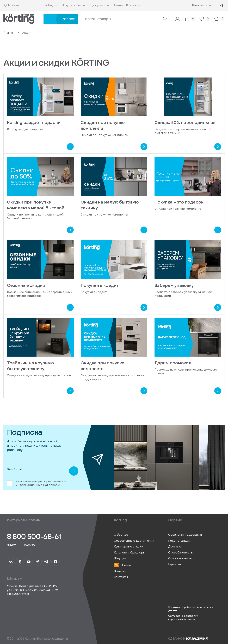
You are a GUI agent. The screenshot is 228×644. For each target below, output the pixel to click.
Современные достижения (134, 541)
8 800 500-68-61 (34, 536)
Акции (122, 565)
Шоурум (120, 558)
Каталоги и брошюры (130, 553)
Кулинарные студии (128, 547)
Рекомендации (179, 541)
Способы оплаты (181, 553)
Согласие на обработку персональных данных (183, 618)
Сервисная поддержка (185, 535)
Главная (9, 33)
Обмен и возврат (180, 558)
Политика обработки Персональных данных (191, 609)
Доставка (175, 547)
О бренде (121, 535)
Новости (120, 571)
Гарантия (175, 564)
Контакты (121, 577)
